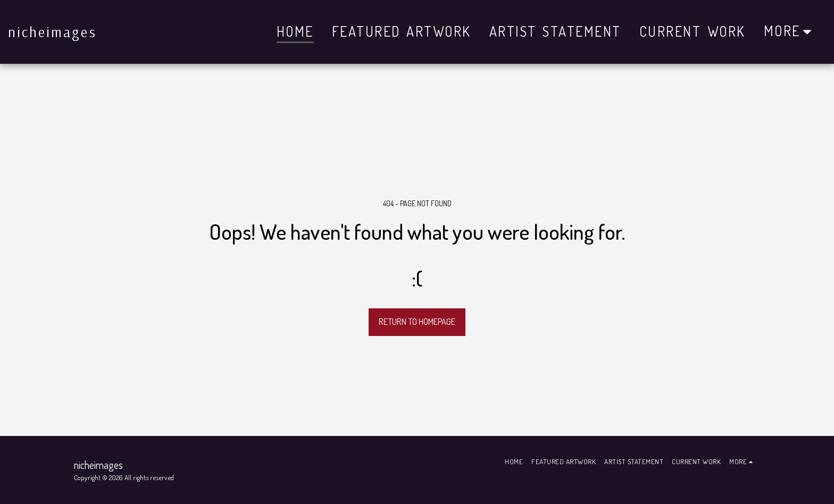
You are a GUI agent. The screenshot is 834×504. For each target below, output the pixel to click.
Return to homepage (417, 321)
